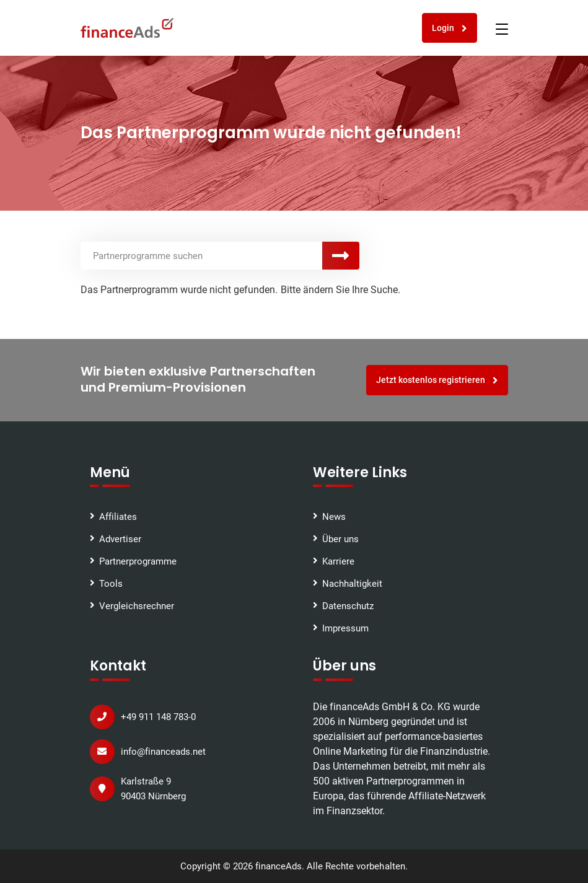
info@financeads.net (163, 752)
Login (450, 28)
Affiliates (118, 517)
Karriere (338, 561)
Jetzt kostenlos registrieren (437, 380)
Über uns (340, 539)
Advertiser (120, 539)
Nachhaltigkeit (352, 584)
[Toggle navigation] (502, 29)
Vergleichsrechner (137, 606)
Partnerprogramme (138, 561)
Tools (111, 584)
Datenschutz (348, 606)
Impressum (345, 628)
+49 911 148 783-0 (158, 717)
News (334, 517)
